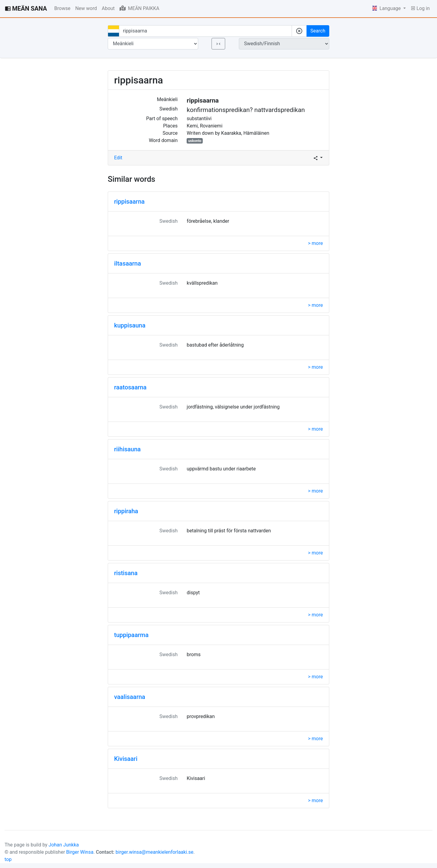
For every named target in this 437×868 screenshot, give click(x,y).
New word (86, 8)
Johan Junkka (64, 845)
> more (315, 243)
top (8, 859)
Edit (118, 158)
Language (387, 8)
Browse (62, 8)
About (108, 8)
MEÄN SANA (26, 8)
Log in (420, 8)
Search (318, 31)
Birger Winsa (80, 852)
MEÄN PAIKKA (139, 8)
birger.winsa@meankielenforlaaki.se (155, 852)
